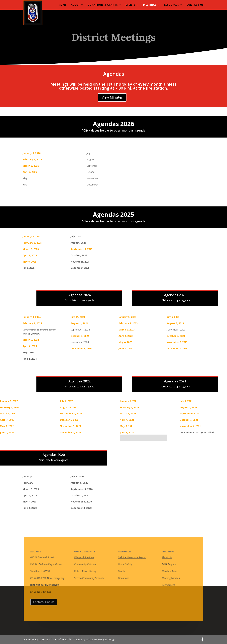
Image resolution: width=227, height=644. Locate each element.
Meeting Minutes (169, 578)
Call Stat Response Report (131, 558)
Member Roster (168, 571)
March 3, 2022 (8, 413)
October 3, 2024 (80, 336)
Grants (121, 571)
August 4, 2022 (69, 407)
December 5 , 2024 (81, 348)
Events (130, 5)
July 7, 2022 (66, 401)
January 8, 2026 (32, 153)
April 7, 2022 (7, 420)
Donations (123, 578)
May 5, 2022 (7, 426)
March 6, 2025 (31, 249)
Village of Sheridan (85, 558)
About (75, 5)
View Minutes (112, 97)
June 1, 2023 (125, 348)
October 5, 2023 (176, 336)
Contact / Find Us (46, 601)
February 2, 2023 (128, 323)
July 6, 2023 (173, 317)
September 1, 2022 (71, 413)
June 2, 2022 (7, 432)
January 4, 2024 (32, 317)
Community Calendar (86, 565)
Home (63, 5)
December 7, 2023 (177, 348)
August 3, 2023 (175, 323)
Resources (171, 5)
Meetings (150, 5)
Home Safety (125, 565)
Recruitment (167, 585)
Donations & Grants (103, 5)
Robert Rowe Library (86, 571)
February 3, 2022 (10, 407)
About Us (165, 558)
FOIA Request (167, 565)
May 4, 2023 (125, 342)
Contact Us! (195, 5)
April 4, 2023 (126, 336)
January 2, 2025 (32, 236)
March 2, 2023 (127, 330)
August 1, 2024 (79, 323)
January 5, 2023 (127, 317)
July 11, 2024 (78, 317)
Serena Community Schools (90, 578)
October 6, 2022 (69, 420)
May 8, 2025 (29, 262)
